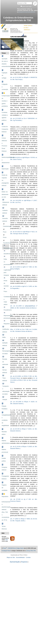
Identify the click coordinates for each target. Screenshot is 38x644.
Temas (4, 53)
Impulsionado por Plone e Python (19, 555)
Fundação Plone (6, 551)
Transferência (26, 30)
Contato (28, 557)
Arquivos (24, 562)
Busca (17, 1)
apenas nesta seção (27, 7)
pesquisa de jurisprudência (27, 12)
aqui (7, 540)
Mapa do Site (11, 557)
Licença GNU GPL (31, 551)
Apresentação (15, 562)
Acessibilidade (20, 557)
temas (30, 25)
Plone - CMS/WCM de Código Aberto (13, 548)
